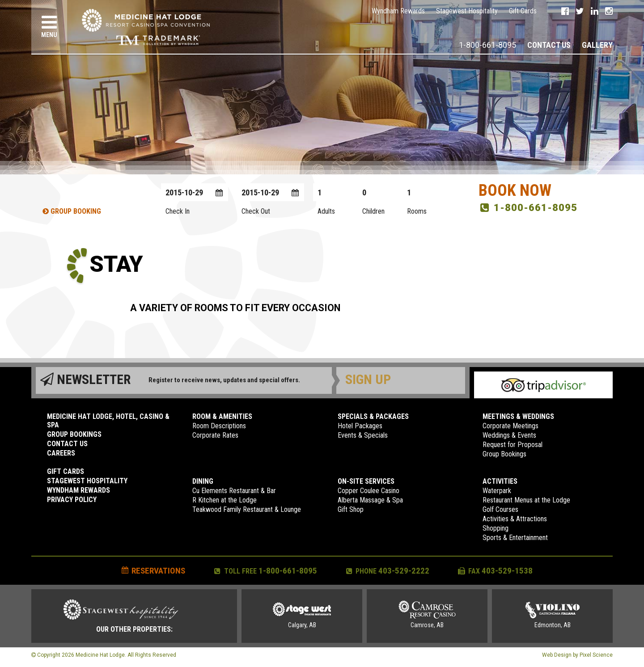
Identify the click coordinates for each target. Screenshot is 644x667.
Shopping (496, 528)
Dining (203, 481)
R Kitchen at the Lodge (225, 500)
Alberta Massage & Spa (370, 500)
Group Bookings (74, 434)
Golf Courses (500, 509)
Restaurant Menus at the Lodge (526, 500)
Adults (326, 211)
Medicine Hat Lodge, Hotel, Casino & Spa (108, 421)
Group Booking (72, 211)
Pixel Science (596, 655)
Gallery (597, 45)
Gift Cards (523, 11)
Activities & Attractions (515, 519)
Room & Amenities (222, 416)
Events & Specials (363, 435)
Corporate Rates (215, 435)
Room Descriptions (219, 426)
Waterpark (497, 491)
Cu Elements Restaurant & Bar (234, 491)
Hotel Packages (360, 426)
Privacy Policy (72, 500)
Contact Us (549, 45)
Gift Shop (351, 509)
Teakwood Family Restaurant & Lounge (247, 509)
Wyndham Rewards (398, 11)
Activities (500, 481)
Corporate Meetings (511, 426)
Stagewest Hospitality (467, 11)
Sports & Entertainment (515, 538)
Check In (178, 211)
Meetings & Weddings (518, 416)
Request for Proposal (513, 445)
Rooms (417, 211)
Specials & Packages (373, 416)
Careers (61, 453)
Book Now (515, 190)
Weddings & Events (509, 435)
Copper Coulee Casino (369, 491)
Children (373, 211)
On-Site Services (366, 481)
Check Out (256, 211)
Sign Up (368, 379)
